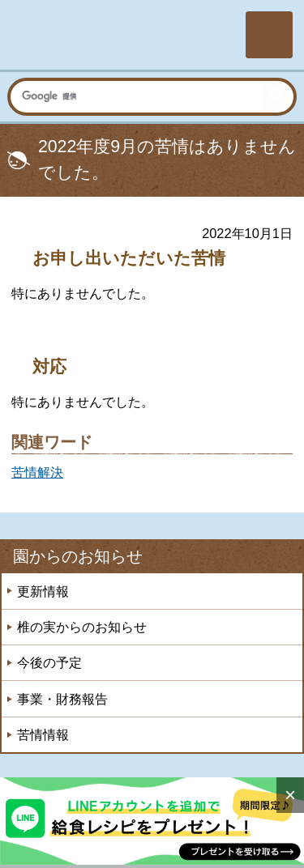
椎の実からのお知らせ (82, 627)
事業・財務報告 (62, 699)
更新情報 (43, 591)
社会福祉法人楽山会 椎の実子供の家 (121, 35)
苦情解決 (37, 472)
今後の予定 (49, 662)
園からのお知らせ (78, 556)
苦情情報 (43, 734)
